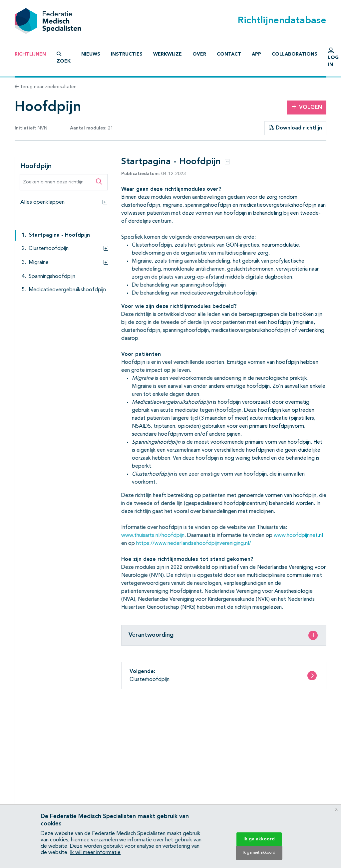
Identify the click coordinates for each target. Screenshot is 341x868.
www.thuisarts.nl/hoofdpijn (153, 536)
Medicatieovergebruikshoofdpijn (67, 290)
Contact (229, 54)
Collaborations (295, 54)
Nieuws (91, 54)
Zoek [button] (64, 58)
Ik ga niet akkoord (259, 853)
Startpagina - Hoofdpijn (59, 235)
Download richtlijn (295, 128)
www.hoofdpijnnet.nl (298, 536)
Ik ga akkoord (259, 839)
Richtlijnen (30, 54)
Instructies (127, 54)
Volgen (307, 107)
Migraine (39, 263)
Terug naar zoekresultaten (46, 87)
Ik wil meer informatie (95, 853)
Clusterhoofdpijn (49, 249)
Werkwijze (168, 54)
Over (199, 54)
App (256, 54)
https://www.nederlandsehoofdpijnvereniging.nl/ (194, 543)
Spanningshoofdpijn (52, 277)
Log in (333, 59)
